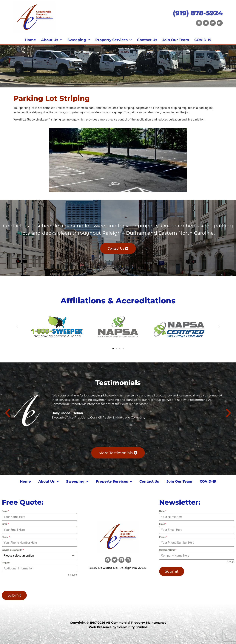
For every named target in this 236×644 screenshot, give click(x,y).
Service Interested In (13, 550)
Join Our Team (176, 40)
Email (5, 524)
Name (5, 511)
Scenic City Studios (132, 627)
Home (30, 40)
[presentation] (26, 584)
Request (6, 563)
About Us (52, 40)
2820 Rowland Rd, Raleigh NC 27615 (118, 568)
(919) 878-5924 (198, 13)
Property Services (114, 40)
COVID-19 (203, 40)
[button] (17, 327)
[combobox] (39, 556)
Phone (6, 537)
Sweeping (79, 40)
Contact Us (147, 40)
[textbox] (36, 556)
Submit (14, 595)
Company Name (168, 550)
